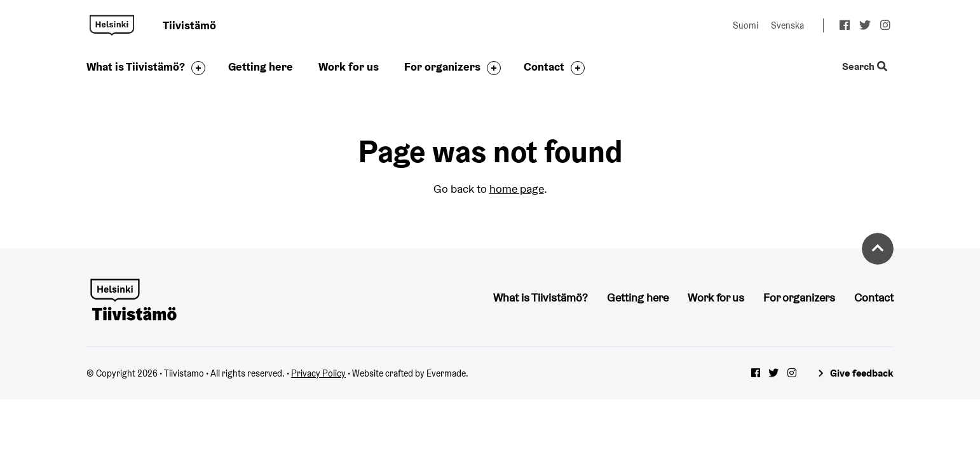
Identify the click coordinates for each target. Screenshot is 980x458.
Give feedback (862, 373)
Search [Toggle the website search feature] (865, 67)
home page (517, 189)
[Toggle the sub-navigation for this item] (195, 68)
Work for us (349, 66)
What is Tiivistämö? (136, 66)
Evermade (446, 373)
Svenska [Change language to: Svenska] (787, 25)
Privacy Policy (318, 373)
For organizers (442, 66)
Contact (544, 66)
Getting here (261, 66)
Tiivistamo (112, 25)
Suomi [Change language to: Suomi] (745, 25)
